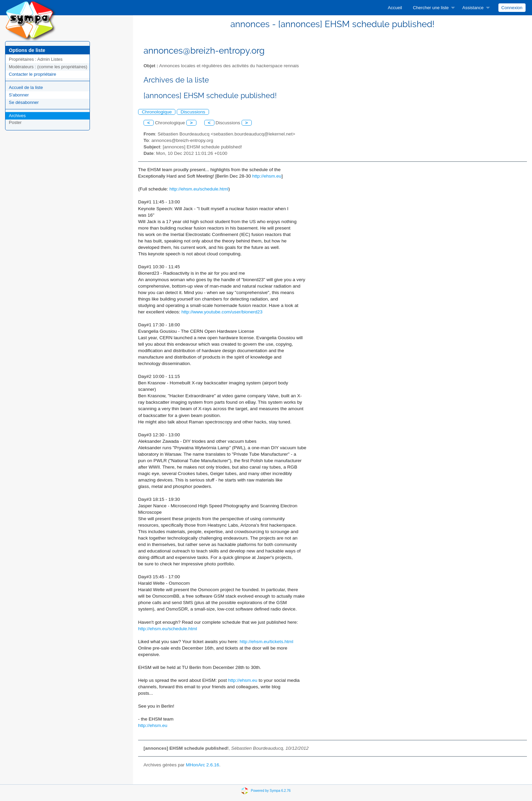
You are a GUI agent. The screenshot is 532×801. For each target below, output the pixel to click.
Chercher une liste (431, 8)
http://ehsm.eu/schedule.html (199, 189)
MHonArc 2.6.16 (203, 765)
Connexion (512, 8)
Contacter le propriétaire (32, 74)
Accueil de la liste (26, 87)
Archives (17, 116)
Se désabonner (24, 102)
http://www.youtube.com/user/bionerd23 (222, 312)
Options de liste (27, 50)
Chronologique (157, 112)
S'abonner (19, 95)
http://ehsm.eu (267, 176)
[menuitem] (395, 8)
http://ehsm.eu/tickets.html (266, 642)
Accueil (395, 8)
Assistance (473, 8)
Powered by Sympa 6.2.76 (271, 790)
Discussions (193, 112)
